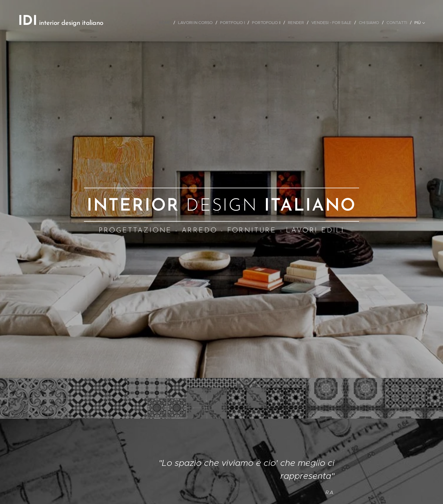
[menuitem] (164, 23)
